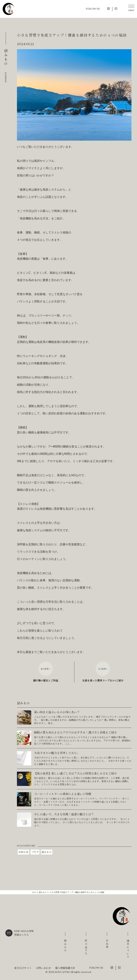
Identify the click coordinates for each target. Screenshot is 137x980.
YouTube (116, 9)
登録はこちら (24, 933)
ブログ (35, 852)
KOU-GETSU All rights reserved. (73, 972)
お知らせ (23, 852)
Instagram (108, 9)
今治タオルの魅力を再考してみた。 (57, 753)
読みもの (47, 852)
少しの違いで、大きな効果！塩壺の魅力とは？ (64, 814)
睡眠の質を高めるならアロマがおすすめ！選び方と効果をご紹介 (75, 732)
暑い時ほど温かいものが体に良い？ (57, 712)
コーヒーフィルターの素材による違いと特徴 (63, 794)
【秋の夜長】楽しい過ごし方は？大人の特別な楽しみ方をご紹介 (75, 773)
